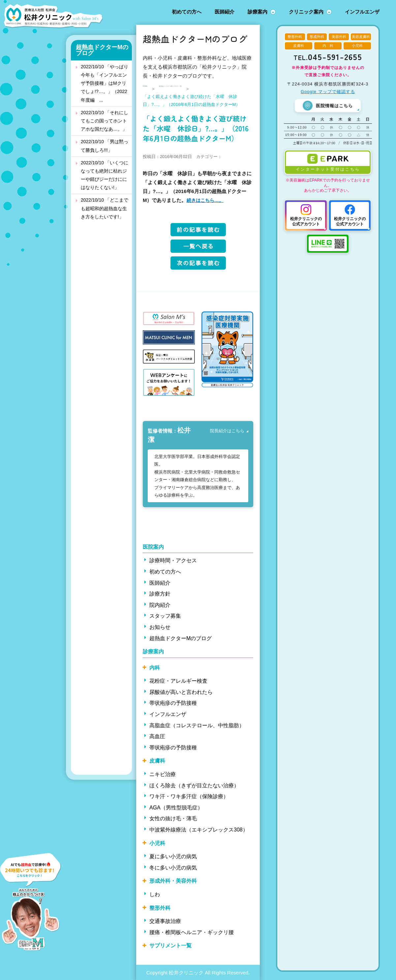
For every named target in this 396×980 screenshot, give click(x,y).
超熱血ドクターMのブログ (102, 50)
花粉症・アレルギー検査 (178, 681)
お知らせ (160, 627)
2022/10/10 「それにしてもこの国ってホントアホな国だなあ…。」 (105, 121)
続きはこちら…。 (206, 200)
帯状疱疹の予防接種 (173, 703)
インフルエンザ (362, 12)
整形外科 (160, 908)
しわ (155, 894)
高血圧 (157, 736)
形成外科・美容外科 (173, 881)
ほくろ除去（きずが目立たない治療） (194, 785)
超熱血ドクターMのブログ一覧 (197, 89)
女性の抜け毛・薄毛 (173, 818)
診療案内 (258, 12)
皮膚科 (157, 761)
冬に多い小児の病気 (173, 867)
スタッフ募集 (165, 616)
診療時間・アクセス (173, 560)
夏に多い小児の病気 (173, 856)
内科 (155, 667)
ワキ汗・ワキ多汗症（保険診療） (189, 796)
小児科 (157, 843)
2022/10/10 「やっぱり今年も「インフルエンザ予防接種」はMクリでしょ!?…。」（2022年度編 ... (105, 83)
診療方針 (160, 593)
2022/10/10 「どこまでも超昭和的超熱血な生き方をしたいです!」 (105, 208)
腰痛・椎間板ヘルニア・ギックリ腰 (192, 932)
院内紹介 (160, 605)
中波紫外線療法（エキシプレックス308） (199, 829)
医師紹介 (225, 12)
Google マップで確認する (328, 92)
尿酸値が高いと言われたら (181, 692)
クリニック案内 (306, 12)
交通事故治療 (165, 921)
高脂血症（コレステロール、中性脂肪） (197, 725)
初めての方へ (187, 12)
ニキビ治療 (163, 774)
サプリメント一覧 (170, 945)
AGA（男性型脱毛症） (176, 807)
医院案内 (153, 547)
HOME (149, 89)
